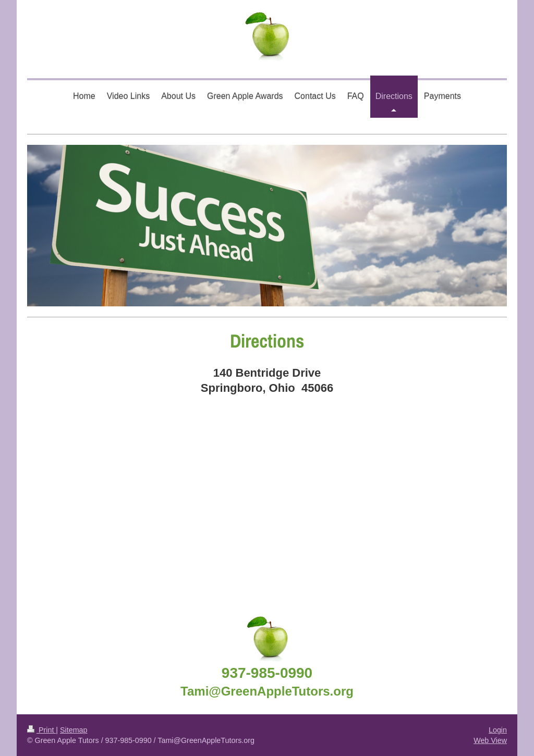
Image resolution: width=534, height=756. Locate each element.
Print (41, 730)
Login (498, 730)
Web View (490, 740)
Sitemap (74, 730)
